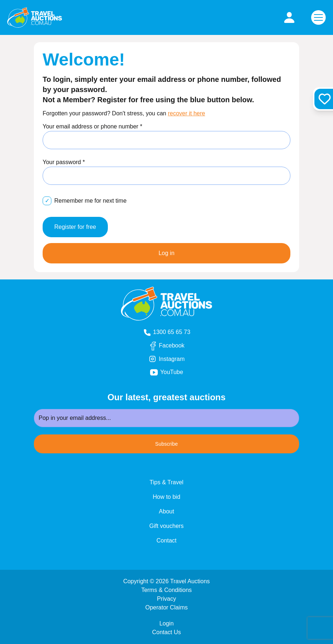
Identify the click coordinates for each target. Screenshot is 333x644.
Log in (166, 253)
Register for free (75, 227)
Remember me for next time (90, 201)
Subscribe (166, 444)
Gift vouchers (166, 526)
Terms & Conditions (167, 590)
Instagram (173, 359)
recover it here (187, 113)
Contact (166, 540)
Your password (64, 162)
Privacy (166, 599)
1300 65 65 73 (167, 332)
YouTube (176, 372)
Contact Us (166, 632)
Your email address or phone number (92, 126)
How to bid (166, 497)
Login (166, 623)
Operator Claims (166, 607)
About (166, 511)
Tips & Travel (167, 482)
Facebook (173, 346)
